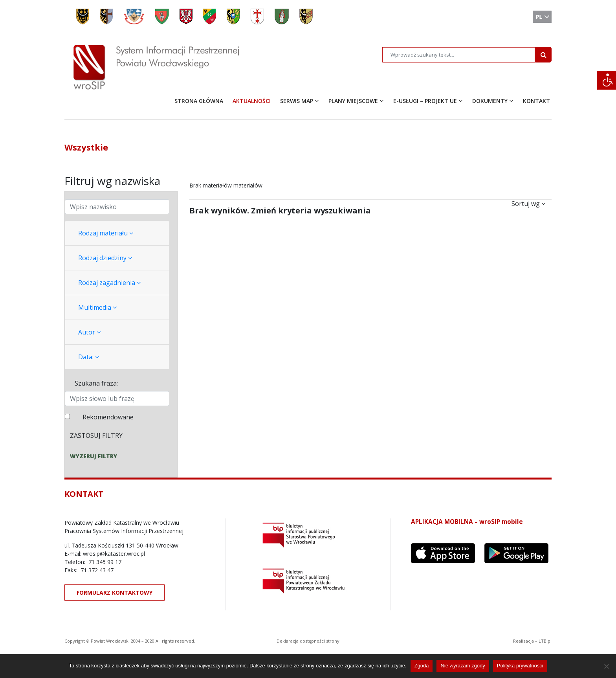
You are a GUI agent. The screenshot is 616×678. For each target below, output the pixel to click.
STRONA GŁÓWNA (199, 101)
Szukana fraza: (96, 383)
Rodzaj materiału (106, 233)
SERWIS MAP (297, 101)
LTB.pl (545, 641)
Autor (89, 332)
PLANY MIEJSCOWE (353, 101)
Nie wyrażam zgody (463, 666)
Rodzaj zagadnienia (109, 283)
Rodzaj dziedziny (105, 258)
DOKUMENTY (490, 101)
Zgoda (422, 666)
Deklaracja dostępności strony (308, 641)
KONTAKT (536, 101)
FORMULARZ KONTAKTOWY (115, 593)
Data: (89, 357)
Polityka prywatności (520, 666)
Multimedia (97, 307)
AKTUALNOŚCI (252, 101)
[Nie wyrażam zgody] (606, 666)
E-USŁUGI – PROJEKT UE (425, 101)
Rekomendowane (108, 417)
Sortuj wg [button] (528, 204)
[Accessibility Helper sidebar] (607, 80)
